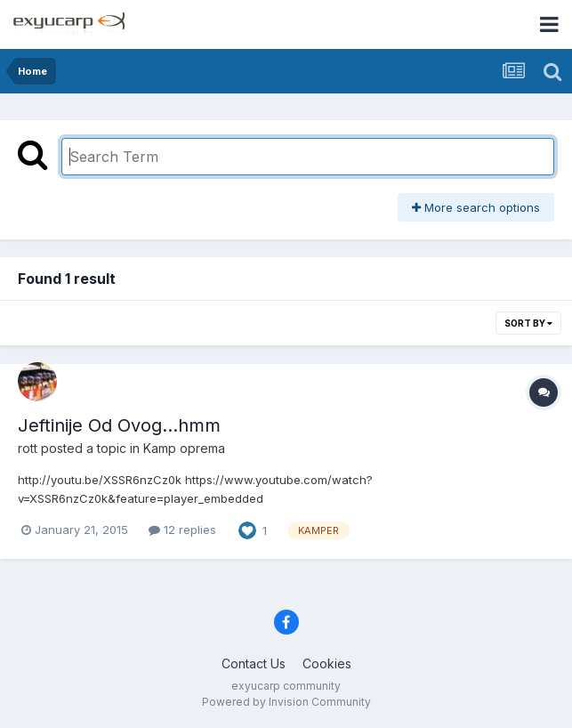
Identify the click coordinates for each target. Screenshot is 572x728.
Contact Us (254, 663)
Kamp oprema (184, 448)
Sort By (528, 323)
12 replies (182, 530)
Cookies (327, 663)
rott (28, 448)
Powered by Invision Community (286, 702)
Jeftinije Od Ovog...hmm (119, 425)
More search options (476, 207)
